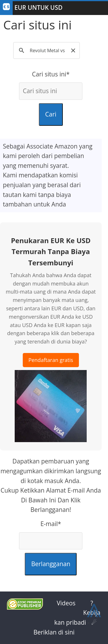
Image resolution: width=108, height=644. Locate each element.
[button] (73, 50)
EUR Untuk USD (38, 7)
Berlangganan (51, 564)
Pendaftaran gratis (51, 360)
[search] (47, 50)
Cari (51, 114)
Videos (66, 603)
